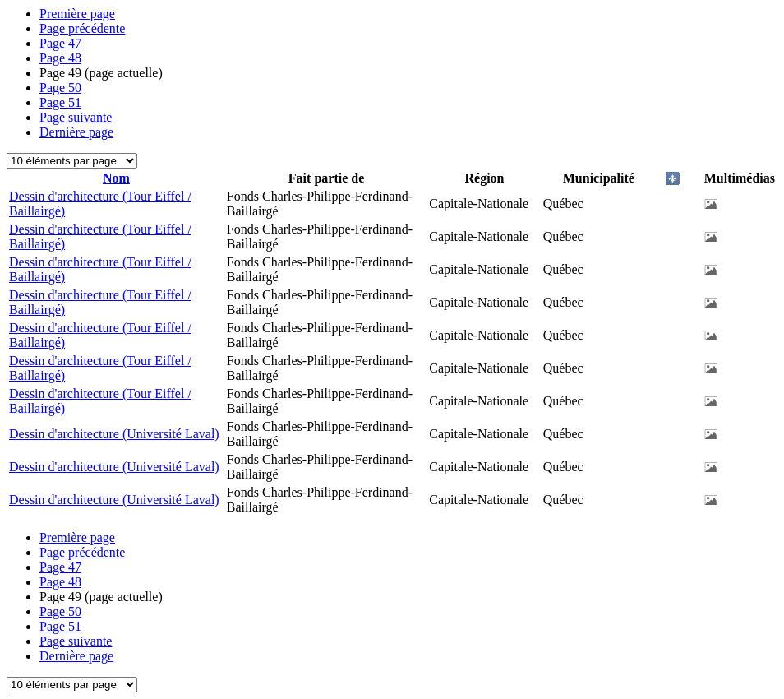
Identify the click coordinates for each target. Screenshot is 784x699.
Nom (116, 178)
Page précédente (82, 28)
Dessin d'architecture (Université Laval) (114, 434)
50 (60, 88)
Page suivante (76, 117)
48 (60, 58)
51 (60, 102)
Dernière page (76, 132)
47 (60, 43)
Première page (77, 14)
